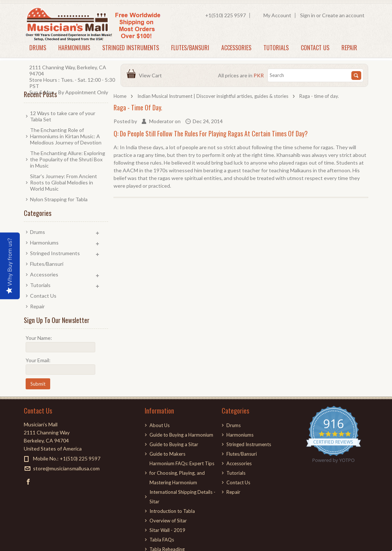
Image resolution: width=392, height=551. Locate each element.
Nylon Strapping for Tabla (59, 199)
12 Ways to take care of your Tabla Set (63, 116)
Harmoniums (74, 48)
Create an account (343, 15)
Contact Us (315, 48)
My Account (277, 15)
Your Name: (39, 338)
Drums (38, 48)
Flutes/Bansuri (190, 48)
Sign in (308, 15)
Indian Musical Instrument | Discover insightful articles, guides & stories (213, 96)
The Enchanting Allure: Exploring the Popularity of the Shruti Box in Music (68, 159)
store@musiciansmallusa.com (66, 468)
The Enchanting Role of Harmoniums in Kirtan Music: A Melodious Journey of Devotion (66, 136)
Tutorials (276, 48)
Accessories (236, 48)
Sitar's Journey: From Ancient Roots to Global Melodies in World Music (64, 182)
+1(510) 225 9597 (225, 15)
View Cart (151, 75)
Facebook (28, 482)
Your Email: (38, 360)
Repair (349, 48)
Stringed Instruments (131, 48)
